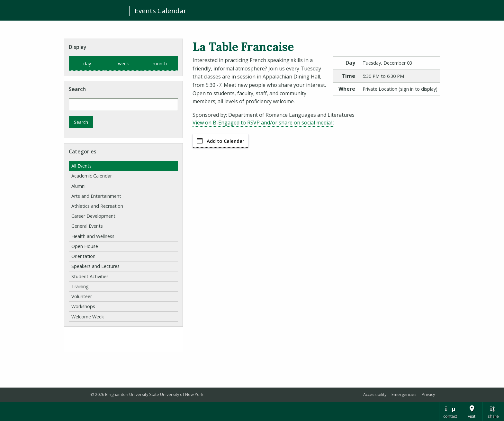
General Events (87, 226)
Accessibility (375, 394)
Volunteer (82, 296)
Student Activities (90, 276)
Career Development (93, 216)
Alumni (78, 186)
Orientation (83, 256)
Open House (85, 246)
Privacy (428, 394)
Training (80, 286)
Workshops (83, 306)
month (160, 64)
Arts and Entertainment (96, 196)
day (87, 64)
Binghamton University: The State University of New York (62, 10)
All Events (81, 166)
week (123, 64)
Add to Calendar (221, 141)
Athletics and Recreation (97, 206)
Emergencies (404, 394)
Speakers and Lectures (95, 266)
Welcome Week (88, 317)
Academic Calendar (92, 176)
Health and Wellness (93, 236)
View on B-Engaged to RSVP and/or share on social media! (263, 123)
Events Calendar (161, 11)
